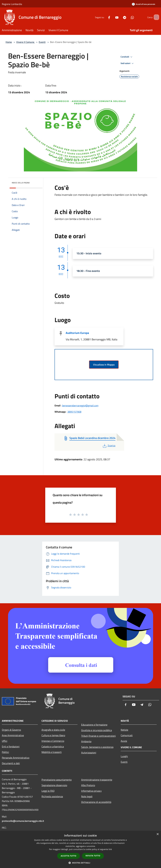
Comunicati (127, 735)
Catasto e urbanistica (53, 746)
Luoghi (124, 756)
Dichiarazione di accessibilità (96, 802)
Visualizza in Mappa (104, 365)
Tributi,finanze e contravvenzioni (98, 736)
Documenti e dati (11, 763)
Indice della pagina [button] (21, 183)
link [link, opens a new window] (110, 849)
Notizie (124, 730)
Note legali (87, 796)
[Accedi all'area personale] (143, 4)
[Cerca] (155, 17)
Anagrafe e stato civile (53, 730)
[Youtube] (112, 17)
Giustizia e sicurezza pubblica (97, 730)
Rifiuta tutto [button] (93, 856)
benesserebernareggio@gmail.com (80, 405)
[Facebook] (105, 17)
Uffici (5, 741)
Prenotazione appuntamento (57, 780)
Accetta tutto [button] (68, 856)
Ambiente (86, 741)
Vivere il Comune (26, 42)
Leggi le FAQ (48, 791)
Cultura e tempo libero (53, 735)
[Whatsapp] (128, 17)
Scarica (109, 445)
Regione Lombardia (12, 4)
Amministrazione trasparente (97, 780)
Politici (5, 752)
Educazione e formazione (94, 725)
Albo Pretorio (88, 785)
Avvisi (124, 741)
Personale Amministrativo (16, 758)
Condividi (127, 57)
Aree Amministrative (13, 735)
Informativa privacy (91, 791)
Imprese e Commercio (53, 741)
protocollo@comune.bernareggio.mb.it (23, 821)
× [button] (158, 834)
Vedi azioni (128, 63)
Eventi (42, 42)
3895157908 (74, 412)
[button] (81, 863)
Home (9, 42)
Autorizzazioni (89, 753)
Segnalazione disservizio (54, 785)
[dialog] (80, 849)
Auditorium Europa (77, 333)
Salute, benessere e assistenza (97, 747)
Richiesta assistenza (52, 796)
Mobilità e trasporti (52, 752)
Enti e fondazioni (11, 746)
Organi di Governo (11, 730)
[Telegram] (120, 17)
